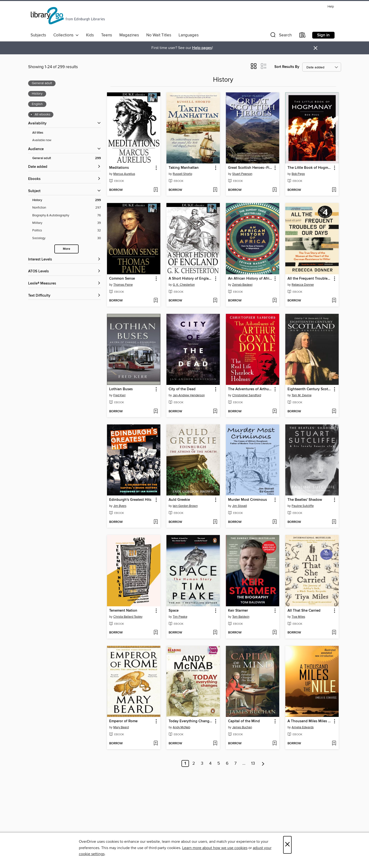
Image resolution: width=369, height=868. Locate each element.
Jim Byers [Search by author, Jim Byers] (120, 506)
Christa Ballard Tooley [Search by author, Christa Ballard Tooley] (128, 617)
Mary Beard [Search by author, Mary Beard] (121, 727)
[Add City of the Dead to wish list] (215, 412)
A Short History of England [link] (191, 279)
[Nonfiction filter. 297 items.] (67, 208)
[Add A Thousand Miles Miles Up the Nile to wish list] (334, 744)
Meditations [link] (119, 168)
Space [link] (174, 611)
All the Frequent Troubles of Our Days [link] (310, 279)
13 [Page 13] (253, 763)
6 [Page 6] (227, 763)
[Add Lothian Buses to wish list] (156, 412)
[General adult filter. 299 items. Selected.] (67, 158)
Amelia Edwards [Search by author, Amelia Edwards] (303, 727)
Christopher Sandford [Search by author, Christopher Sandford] (247, 395)
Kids (90, 35)
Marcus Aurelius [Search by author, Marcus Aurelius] (124, 174)
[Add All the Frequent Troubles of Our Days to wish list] (334, 301)
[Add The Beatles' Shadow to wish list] (334, 522)
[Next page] (263, 763)
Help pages (202, 48)
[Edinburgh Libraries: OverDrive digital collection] (68, 17)
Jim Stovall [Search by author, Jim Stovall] (240, 506)
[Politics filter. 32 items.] (67, 231)
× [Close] (287, 845)
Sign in (323, 35)
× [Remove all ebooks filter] (31, 115)
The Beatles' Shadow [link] (305, 500)
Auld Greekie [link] (179, 500)
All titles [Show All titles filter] (38, 133)
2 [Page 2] (194, 763)
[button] (280, 36)
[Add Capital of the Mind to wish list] (275, 744)
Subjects (38, 35)
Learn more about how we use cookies (215, 848)
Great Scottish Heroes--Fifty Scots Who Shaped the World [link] (250, 168)
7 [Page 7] (235, 763)
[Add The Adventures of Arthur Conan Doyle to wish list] (275, 412)
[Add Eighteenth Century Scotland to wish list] (334, 412)
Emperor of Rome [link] (123, 721)
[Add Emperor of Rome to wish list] (156, 744)
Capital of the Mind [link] (244, 721)
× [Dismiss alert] (316, 48)
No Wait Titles (159, 35)
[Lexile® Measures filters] (65, 284)
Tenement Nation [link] (123, 611)
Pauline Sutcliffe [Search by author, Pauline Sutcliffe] (303, 506)
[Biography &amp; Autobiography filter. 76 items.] (67, 215)
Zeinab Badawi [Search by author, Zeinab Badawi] (242, 285)
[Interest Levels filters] (65, 260)
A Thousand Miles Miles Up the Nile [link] (310, 721)
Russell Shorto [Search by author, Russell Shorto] (182, 174)
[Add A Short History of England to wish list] (215, 301)
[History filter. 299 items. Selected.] (67, 200)
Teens (107, 35)
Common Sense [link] (122, 279)
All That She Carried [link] (304, 611)
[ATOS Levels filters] (65, 272)
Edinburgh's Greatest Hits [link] (130, 500)
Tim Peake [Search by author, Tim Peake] (180, 617)
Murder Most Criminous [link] (247, 500)
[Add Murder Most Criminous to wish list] (275, 522)
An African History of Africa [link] (250, 279)
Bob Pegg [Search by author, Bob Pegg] (298, 174)
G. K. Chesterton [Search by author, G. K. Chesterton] (184, 285)
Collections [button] (66, 35)
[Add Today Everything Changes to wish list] (215, 744)
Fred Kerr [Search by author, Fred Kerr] (119, 395)
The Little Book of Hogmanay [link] (310, 168)
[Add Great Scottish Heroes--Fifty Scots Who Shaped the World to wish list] (275, 190)
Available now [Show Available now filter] (42, 140)
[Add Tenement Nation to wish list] (156, 633)
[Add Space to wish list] (215, 633)
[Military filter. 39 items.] (67, 223)
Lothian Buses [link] (121, 389)
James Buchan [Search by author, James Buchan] (242, 727)
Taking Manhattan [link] (184, 168)
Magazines (129, 35)
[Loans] (303, 36)
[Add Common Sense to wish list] (156, 301)
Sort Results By (287, 67)
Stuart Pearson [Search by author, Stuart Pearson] (242, 174)
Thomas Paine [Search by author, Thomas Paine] (123, 285)
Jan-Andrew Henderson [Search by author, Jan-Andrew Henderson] (189, 395)
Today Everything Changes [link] (191, 721)
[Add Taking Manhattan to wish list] (215, 190)
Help (331, 7)
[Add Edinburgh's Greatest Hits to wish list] (156, 522)
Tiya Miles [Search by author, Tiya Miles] (298, 617)
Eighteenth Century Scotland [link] (310, 389)
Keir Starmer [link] (238, 611)
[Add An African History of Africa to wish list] (275, 301)
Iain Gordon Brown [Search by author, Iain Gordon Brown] (185, 506)
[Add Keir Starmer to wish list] (275, 633)
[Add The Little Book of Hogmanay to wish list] (334, 190)
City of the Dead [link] (182, 389)
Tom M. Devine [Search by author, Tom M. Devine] (302, 395)
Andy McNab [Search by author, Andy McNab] (181, 727)
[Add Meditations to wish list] (156, 190)
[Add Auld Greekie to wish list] (215, 522)
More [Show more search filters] (66, 249)
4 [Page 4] (210, 763)
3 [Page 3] (202, 763)
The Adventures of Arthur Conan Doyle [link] (250, 389)
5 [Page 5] (219, 763)
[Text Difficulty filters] (65, 296)
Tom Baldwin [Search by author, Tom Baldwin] (241, 617)
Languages (189, 35)
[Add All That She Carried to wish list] (334, 633)
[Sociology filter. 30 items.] (67, 238)
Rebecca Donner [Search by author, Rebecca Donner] (303, 285)
